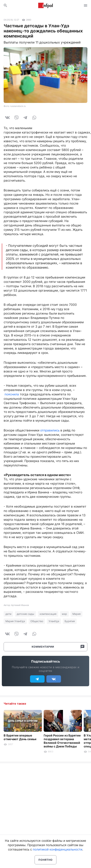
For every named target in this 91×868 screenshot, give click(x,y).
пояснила (12, 394)
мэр (64, 614)
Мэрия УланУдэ (15, 621)
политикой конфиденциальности (58, 849)
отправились (50, 430)
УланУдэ (54, 621)
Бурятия (70, 621)
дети (8, 614)
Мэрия (77, 614)
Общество (37, 621)
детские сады (25, 614)
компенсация (48, 614)
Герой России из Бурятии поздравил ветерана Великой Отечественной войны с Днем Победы (62, 741)
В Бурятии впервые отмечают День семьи (20, 737)
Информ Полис (45, 5)
